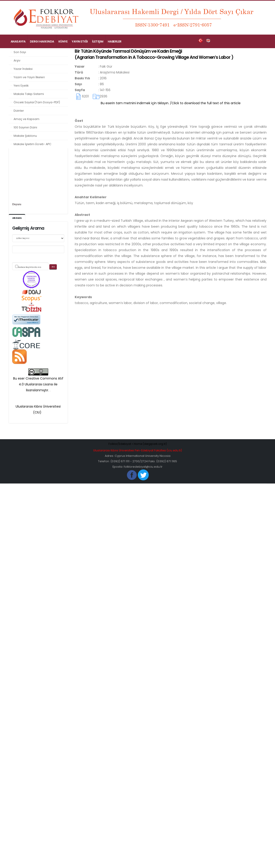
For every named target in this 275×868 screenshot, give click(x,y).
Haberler (115, 41)
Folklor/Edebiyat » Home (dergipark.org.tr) (137, 444)
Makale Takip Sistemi (29, 94)
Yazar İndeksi (23, 69)
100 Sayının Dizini (25, 127)
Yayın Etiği (80, 41)
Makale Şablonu (25, 136)
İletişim (98, 41)
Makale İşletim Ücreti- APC (32, 144)
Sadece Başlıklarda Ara (30, 267)
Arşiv (17, 60)
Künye (63, 41)
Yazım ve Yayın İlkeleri (29, 77)
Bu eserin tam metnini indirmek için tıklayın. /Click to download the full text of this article (171, 103)
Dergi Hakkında (42, 41)
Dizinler (19, 111)
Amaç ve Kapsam (26, 119)
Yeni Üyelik (21, 86)
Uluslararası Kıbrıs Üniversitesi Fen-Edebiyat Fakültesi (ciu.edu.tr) (138, 450)
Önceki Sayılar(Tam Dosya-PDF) (37, 102)
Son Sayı (20, 52)
